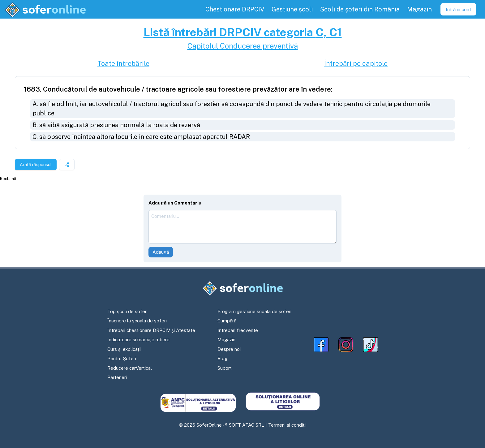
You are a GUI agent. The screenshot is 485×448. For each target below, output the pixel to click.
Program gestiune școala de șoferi (254, 311)
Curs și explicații (124, 349)
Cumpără (227, 321)
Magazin (226, 340)
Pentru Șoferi (122, 358)
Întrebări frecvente (238, 330)
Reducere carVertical (130, 368)
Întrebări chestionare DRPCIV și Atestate (151, 330)
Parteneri (117, 377)
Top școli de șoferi (127, 311)
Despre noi (229, 349)
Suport (225, 368)
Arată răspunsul (36, 165)
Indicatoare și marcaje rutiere (138, 340)
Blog (222, 358)
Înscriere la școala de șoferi (137, 321)
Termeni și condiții (287, 425)
